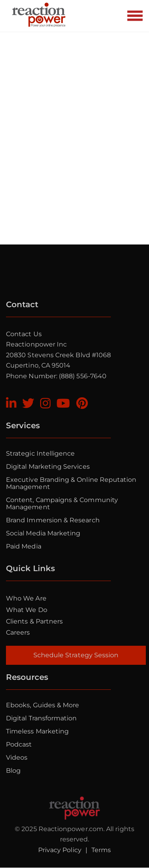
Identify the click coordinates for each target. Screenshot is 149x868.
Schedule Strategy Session (76, 655)
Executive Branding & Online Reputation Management (71, 483)
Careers (18, 632)
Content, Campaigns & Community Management (62, 503)
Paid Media (24, 546)
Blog (13, 771)
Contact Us (24, 334)
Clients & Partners (34, 621)
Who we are (26, 598)
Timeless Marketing (37, 731)
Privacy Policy (60, 850)
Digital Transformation (41, 718)
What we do (27, 610)
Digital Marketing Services (48, 467)
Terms (101, 850)
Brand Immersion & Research (53, 520)
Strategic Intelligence (40, 453)
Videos (17, 757)
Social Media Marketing (43, 533)
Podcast (19, 744)
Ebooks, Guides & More (43, 705)
